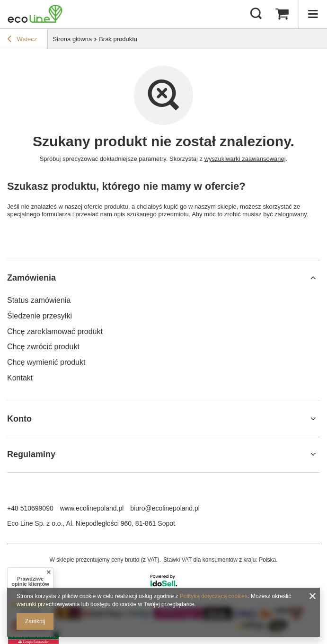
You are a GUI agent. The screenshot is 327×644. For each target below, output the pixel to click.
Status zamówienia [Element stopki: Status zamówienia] (39, 300)
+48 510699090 (30, 508)
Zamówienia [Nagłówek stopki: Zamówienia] (31, 278)
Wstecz (22, 40)
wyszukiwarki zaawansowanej (245, 159)
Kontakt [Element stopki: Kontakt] (20, 378)
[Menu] (313, 14)
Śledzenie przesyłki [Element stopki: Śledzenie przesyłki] (40, 316)
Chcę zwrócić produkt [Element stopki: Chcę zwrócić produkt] (43, 347)
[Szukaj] (256, 14)
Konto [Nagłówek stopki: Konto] (19, 419)
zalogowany (291, 214)
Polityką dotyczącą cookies (214, 596)
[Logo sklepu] (35, 14)
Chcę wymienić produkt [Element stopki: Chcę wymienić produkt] (46, 362)
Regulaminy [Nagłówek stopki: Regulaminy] (31, 454)
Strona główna (72, 39)
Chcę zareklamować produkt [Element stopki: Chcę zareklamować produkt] (55, 331)
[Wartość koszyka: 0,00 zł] (282, 14)
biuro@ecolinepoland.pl (165, 508)
